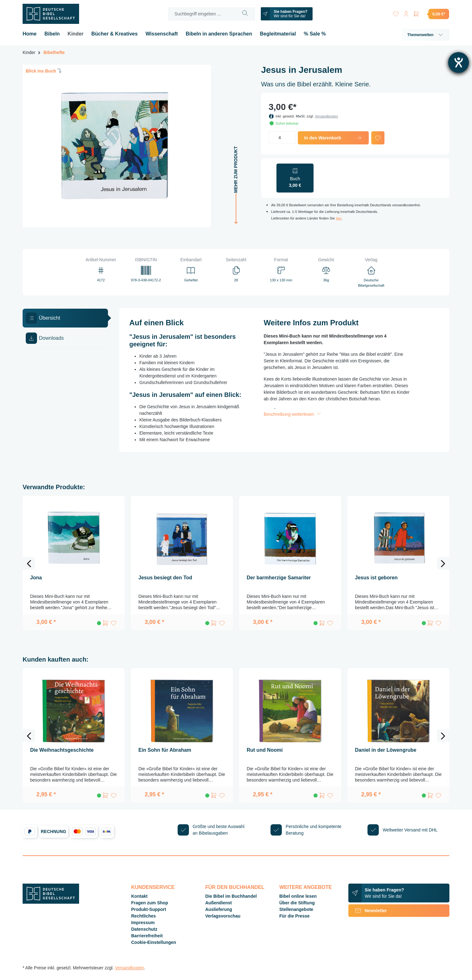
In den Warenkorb (333, 138)
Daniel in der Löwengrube (386, 750)
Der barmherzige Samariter (279, 578)
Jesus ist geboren (376, 578)
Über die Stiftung (297, 903)
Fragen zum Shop (150, 903)
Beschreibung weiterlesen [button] (293, 414)
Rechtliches (144, 916)
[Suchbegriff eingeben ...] (200, 14)
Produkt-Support (149, 909)
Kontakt (139, 896)
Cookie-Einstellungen (154, 942)
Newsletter (368, 911)
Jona (36, 578)
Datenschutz (144, 929)
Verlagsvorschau (223, 916)
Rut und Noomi (265, 750)
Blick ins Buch (44, 71)
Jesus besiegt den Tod (165, 578)
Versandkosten (326, 116)
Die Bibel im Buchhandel (231, 896)
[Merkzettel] (394, 13)
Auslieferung (219, 909)
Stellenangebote (296, 909)
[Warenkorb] (431, 14)
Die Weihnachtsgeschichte (62, 750)
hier (339, 218)
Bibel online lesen (298, 896)
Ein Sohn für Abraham (165, 750)
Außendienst (219, 903)
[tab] (65, 318)
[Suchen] (244, 14)
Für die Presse (295, 916)
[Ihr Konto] (405, 13)
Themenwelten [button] (426, 35)
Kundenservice (153, 887)
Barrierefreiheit (147, 936)
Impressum (143, 923)
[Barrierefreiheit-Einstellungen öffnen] (459, 62)
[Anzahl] (282, 138)
